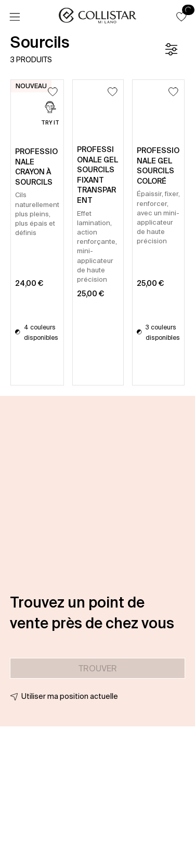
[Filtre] (171, 49)
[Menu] (15, 17)
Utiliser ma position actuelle (70, 696)
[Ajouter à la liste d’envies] (53, 92)
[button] (181, 17)
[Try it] (50, 114)
